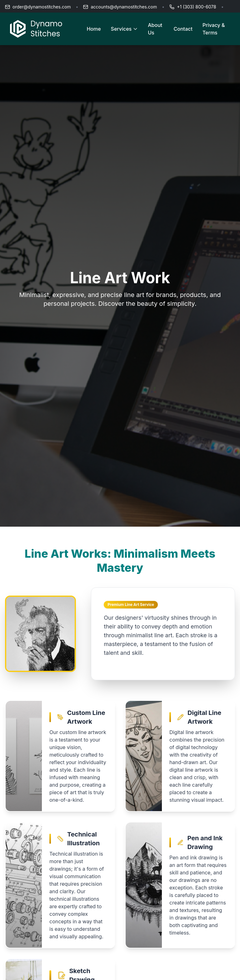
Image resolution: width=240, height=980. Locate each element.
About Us (155, 29)
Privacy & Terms (214, 29)
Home (94, 29)
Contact (183, 29)
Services (125, 29)
